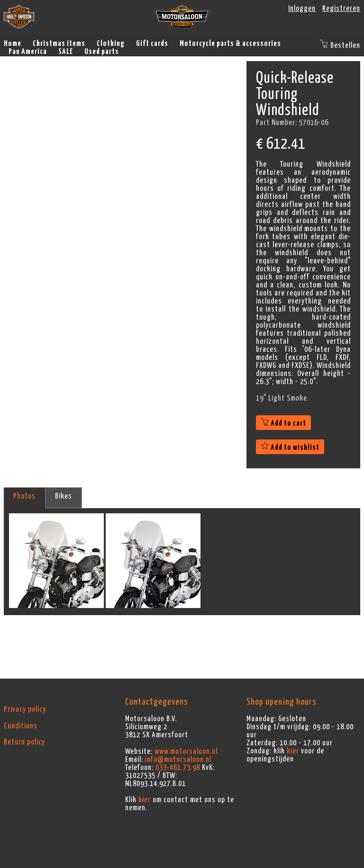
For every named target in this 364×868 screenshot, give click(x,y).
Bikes (64, 496)
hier (145, 800)
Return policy (24, 742)
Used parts (102, 52)
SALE (66, 52)
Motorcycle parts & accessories (230, 44)
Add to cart (283, 423)
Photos (24, 496)
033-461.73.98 (178, 768)
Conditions (21, 726)
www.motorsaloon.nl (186, 752)
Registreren (341, 9)
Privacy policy (25, 709)
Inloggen (302, 9)
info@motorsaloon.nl (178, 760)
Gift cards (152, 44)
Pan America (28, 52)
